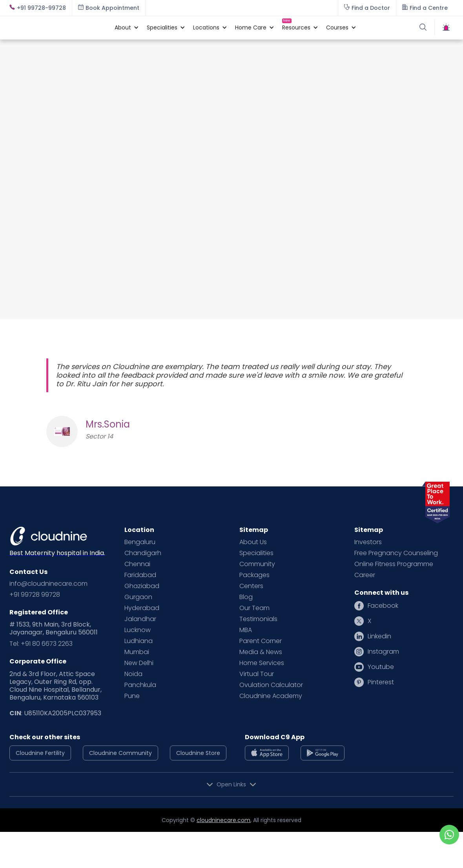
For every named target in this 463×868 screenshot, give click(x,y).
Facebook (383, 606)
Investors (368, 542)
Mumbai (137, 652)
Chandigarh (143, 553)
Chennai (137, 564)
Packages (254, 575)
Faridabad (140, 575)
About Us (253, 542)
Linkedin (379, 636)
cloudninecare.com (223, 820)
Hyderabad (142, 608)
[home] (58, 27)
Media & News (261, 652)
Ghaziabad (142, 586)
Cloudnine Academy (271, 696)
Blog (246, 597)
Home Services (262, 663)
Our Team (254, 608)
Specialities (256, 553)
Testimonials (258, 619)
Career (365, 575)
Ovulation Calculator (271, 685)
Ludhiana (139, 641)
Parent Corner (261, 641)
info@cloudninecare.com (48, 584)
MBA (246, 630)
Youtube (381, 667)
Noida (133, 674)
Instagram (383, 652)
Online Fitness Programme (394, 564)
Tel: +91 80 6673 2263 (41, 644)
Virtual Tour (257, 674)
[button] (123, 27)
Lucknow (138, 630)
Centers (251, 586)
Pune (132, 696)
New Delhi (139, 663)
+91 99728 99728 (35, 595)
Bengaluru (140, 542)
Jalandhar (140, 619)
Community (257, 564)
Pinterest (381, 682)
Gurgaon (138, 597)
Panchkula (140, 685)
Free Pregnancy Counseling (396, 553)
